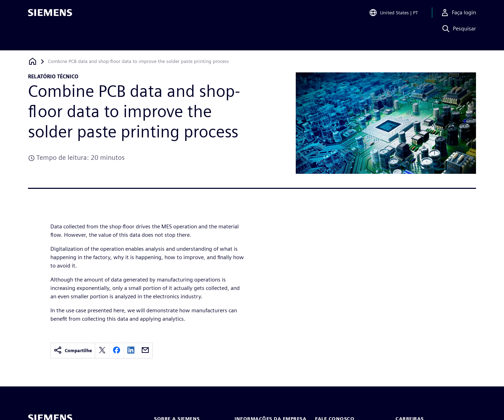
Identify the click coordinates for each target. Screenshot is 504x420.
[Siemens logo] (50, 15)
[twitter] (102, 351)
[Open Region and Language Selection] (393, 15)
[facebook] (117, 351)
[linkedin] (131, 351)
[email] (145, 351)
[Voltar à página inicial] (33, 61)
